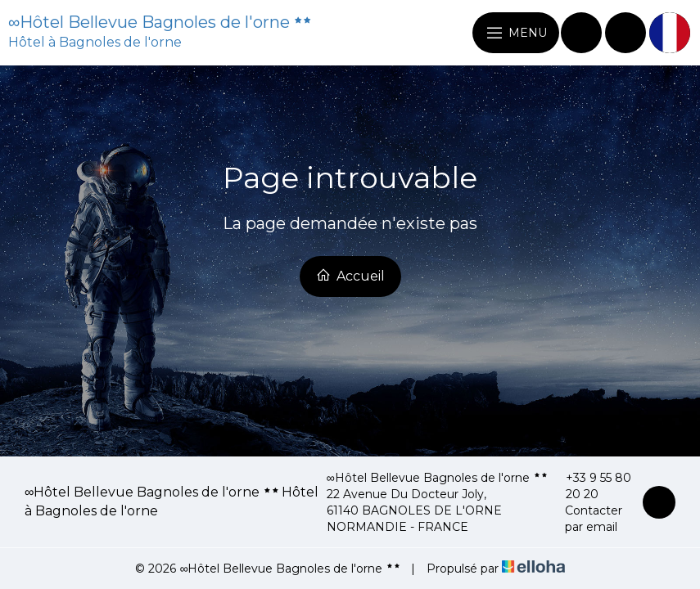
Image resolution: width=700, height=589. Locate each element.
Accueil (350, 276)
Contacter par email (586, 519)
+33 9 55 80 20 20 (591, 486)
